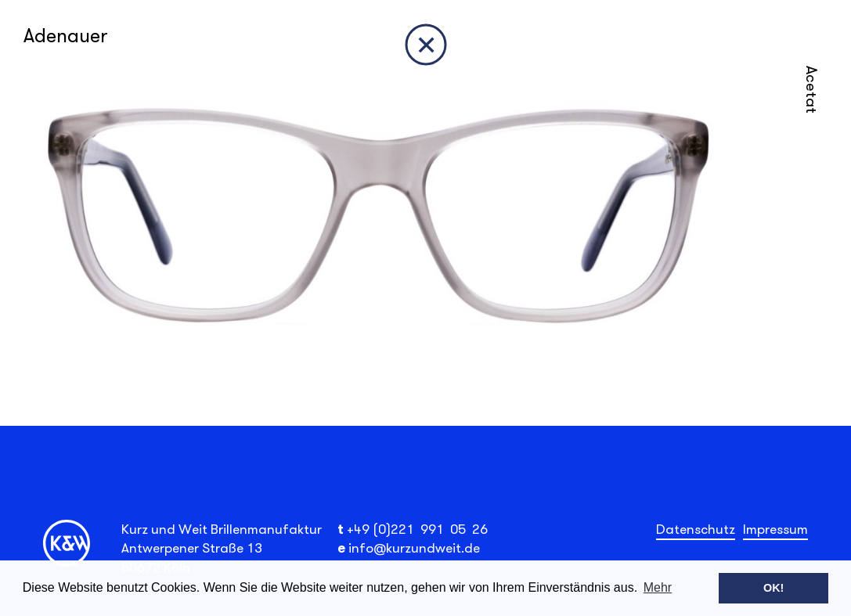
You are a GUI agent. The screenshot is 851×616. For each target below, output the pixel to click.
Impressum (775, 529)
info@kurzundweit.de (414, 548)
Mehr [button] (658, 587)
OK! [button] (773, 588)
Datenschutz (696, 529)
